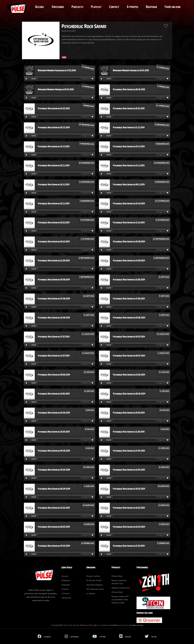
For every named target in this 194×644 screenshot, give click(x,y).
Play (26, 79)
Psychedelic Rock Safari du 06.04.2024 (54, 489)
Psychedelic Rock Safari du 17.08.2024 (129, 299)
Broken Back (117, 576)
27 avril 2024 (164, 448)
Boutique (151, 7)
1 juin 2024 (90, 410)
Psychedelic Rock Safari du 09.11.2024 (129, 185)
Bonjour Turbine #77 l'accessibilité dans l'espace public (120, 600)
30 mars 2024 (164, 486)
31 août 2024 (164, 277)
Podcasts (77, 7)
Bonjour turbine (93, 576)
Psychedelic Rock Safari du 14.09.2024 (129, 261)
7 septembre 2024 (87, 277)
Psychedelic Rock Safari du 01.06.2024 (54, 413)
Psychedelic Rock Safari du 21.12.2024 (129, 127)
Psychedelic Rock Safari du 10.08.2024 (54, 318)
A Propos (66, 593)
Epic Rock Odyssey (95, 585)
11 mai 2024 (165, 429)
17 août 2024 (164, 296)
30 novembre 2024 (86, 163)
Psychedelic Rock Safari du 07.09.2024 (54, 280)
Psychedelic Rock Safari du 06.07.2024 (129, 356)
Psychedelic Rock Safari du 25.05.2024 (129, 413)
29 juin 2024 (89, 372)
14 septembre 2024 (161, 258)
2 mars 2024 (164, 524)
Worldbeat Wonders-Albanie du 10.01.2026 (131, 70)
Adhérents (66, 598)
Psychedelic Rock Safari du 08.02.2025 (129, 89)
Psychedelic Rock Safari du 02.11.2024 (54, 204)
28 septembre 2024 (161, 239)
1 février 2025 (88, 106)
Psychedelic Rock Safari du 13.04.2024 (129, 470)
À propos (133, 7)
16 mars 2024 (164, 505)
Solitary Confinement (121, 588)
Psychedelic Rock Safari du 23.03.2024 (54, 508)
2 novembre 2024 (87, 201)
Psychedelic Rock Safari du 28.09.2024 (129, 242)
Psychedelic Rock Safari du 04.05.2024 (54, 451)
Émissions (58, 7)
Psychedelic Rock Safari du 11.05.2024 (129, 432)
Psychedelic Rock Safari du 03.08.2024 (129, 318)
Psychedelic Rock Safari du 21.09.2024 (54, 261)
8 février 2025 (163, 87)
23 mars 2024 (88, 505)
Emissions (66, 580)
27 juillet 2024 (88, 334)
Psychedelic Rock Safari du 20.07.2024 (129, 337)
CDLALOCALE (117, 592)
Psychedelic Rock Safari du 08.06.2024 (129, 394)
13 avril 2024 (164, 467)
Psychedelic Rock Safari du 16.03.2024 (129, 508)
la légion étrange (137, 625)
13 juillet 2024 (88, 353)
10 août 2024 (89, 315)
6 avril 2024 (89, 486)
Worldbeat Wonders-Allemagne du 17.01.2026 (57, 70)
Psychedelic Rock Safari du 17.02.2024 (129, 546)
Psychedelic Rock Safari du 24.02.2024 (54, 546)
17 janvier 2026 (88, 68)
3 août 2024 (164, 315)
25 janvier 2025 (163, 106)
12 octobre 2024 (162, 220)
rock (64, 57)
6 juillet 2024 (163, 353)
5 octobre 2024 (87, 239)
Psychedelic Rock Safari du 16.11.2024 (54, 185)
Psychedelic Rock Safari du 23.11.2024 (129, 166)
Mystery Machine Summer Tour (119, 582)
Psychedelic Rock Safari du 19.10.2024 (54, 223)
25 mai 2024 (164, 410)
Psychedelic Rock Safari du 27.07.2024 (54, 337)
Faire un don (172, 7)
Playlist (96, 7)
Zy (95, 625)
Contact (114, 7)
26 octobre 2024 (162, 201)
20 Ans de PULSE (94, 580)
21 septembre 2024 (86, 258)
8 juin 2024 (164, 391)
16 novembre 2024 (87, 182)
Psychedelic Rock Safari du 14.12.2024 (54, 147)
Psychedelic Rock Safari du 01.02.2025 (54, 108)
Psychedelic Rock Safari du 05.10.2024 (54, 242)
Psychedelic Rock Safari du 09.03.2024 (54, 527)
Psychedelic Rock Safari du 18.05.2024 (54, 432)
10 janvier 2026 (163, 68)
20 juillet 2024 (163, 334)
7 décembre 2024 (162, 144)
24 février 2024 (88, 543)
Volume (92, 79)
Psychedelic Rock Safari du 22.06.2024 (129, 375)
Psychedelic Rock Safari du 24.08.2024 (54, 299)
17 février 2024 (163, 543)
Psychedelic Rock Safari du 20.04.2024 (54, 470)
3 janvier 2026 (88, 87)
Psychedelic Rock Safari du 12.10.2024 (129, 223)
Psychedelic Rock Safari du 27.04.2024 (129, 451)
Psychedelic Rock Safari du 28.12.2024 (54, 127)
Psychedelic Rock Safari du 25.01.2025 (129, 108)
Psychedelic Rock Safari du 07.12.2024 (129, 147)
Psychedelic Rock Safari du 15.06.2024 (54, 394)
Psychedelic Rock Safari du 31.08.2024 (129, 280)
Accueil (40, 7)
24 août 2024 (89, 296)
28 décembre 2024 (86, 125)
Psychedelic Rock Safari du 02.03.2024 (129, 527)
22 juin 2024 (164, 372)
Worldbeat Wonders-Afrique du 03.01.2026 (56, 89)
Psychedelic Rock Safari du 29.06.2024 (54, 375)
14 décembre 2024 (87, 144)
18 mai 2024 (90, 429)
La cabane (91, 593)
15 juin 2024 (89, 391)
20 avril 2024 (89, 467)
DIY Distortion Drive (95, 589)
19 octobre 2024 (87, 220)
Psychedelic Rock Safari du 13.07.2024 (54, 356)
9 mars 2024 (89, 524)
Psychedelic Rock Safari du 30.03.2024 (129, 489)
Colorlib (114, 625)
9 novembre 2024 (162, 182)
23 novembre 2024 (162, 163)
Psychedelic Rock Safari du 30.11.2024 (54, 166)
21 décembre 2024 (162, 125)
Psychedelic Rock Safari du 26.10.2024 (129, 204)
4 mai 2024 (90, 448)
